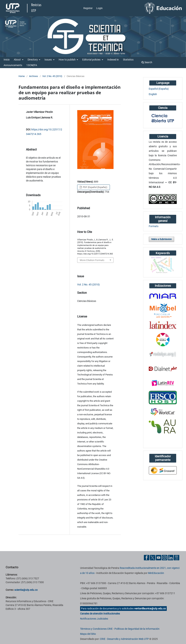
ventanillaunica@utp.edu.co (150, 609)
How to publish (67, 60)
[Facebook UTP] (147, 557)
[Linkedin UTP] (171, 557)
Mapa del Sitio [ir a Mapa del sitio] (88, 634)
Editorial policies (92, 60)
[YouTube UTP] (159, 557)
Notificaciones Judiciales (94, 619)
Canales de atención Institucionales (100, 614)
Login (99, 8)
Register (88, 8)
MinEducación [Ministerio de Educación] (156, 573)
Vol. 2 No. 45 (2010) (52, 76)
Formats (154, 226)
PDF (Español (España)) (95, 187)
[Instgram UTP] (165, 557)
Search (147, 62)
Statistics (128, 60)
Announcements (13, 65)
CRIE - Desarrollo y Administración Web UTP (124, 639)
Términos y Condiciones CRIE (96, 629)
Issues (48, 60)
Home (22, 76)
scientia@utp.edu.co (26, 590)
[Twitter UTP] (153, 557)
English (153, 94)
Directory (33, 60)
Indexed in (113, 60)
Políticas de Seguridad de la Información (137, 629)
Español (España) (159, 89)
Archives (34, 76)
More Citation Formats (92, 260)
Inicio (7, 60)
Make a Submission (161, 239)
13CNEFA (32, 65)
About (18, 60)
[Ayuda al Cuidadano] (177, 557)
